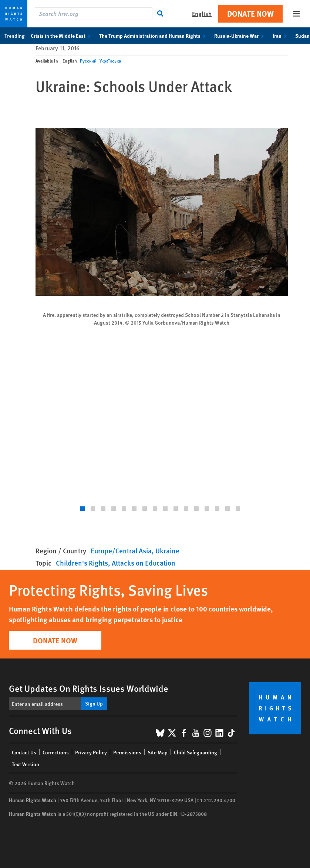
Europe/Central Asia (121, 551)
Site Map (158, 752)
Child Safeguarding (196, 752)
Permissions (127, 752)
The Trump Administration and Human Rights (154, 36)
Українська (110, 61)
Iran (281, 36)
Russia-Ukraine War (240, 36)
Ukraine (167, 551)
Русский (88, 61)
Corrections (56, 752)
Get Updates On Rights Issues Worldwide (89, 688)
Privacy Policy (91, 752)
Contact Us (24, 752)
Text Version (26, 764)
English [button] (202, 14)
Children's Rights (82, 563)
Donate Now (250, 14)
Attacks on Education (144, 563)
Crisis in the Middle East (62, 36)
